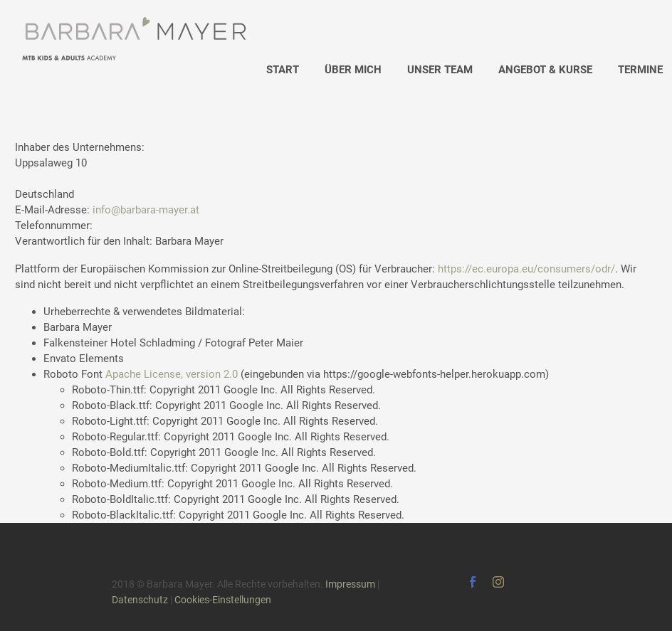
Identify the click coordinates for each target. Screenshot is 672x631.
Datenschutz (140, 600)
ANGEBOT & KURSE (545, 70)
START (283, 70)
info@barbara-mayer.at (146, 210)
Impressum (350, 584)
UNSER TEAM (440, 70)
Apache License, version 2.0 (172, 374)
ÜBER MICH (353, 70)
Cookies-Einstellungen (223, 600)
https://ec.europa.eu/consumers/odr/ (526, 269)
